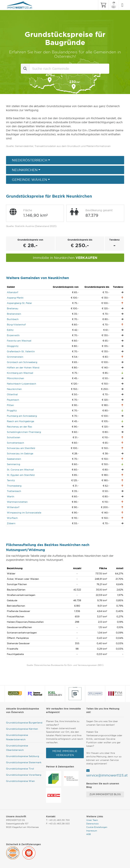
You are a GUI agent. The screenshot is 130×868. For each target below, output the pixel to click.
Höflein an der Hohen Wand (23, 368)
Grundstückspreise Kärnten (22, 729)
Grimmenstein (15, 357)
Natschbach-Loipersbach (22, 384)
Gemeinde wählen (29, 180)
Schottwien (14, 437)
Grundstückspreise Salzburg (23, 756)
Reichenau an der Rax (20, 427)
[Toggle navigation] (122, 5)
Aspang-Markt (15, 298)
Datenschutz (92, 824)
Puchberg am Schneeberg (22, 416)
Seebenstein (14, 459)
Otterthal (12, 394)
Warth (11, 496)
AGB (89, 834)
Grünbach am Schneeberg (22, 362)
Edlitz (10, 330)
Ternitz (11, 480)
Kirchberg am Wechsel (20, 373)
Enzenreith (13, 335)
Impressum (92, 831)
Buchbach (13, 319)
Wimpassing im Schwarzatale (24, 513)
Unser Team (92, 820)
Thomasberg (14, 486)
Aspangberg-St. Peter (19, 303)
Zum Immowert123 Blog (105, 794)
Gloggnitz (13, 346)
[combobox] (69, 69)
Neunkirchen (25, 170)
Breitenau (13, 308)
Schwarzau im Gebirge (20, 453)
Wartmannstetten (17, 502)
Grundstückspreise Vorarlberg (24, 775)
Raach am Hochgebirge (20, 421)
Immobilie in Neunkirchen (65, 258)
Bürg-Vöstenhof (16, 325)
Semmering (13, 464)
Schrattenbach (15, 443)
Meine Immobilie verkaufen (65, 753)
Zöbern (11, 523)
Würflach (12, 518)
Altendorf (12, 292)
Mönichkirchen (15, 378)
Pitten (10, 405)
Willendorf (13, 507)
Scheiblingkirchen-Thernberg (24, 432)
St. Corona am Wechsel (20, 470)
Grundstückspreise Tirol (20, 769)
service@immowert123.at (107, 775)
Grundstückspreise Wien (20, 781)
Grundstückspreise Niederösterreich (17, 737)
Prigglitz (12, 410)
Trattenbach (14, 491)
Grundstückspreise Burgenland (24, 723)
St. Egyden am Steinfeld (21, 475)
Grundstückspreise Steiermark (24, 762)
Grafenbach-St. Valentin (21, 351)
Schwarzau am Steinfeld (21, 448)
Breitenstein (14, 314)
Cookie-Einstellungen (97, 827)
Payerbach (13, 400)
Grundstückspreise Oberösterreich (17, 748)
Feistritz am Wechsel (19, 341)
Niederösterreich (30, 160)
